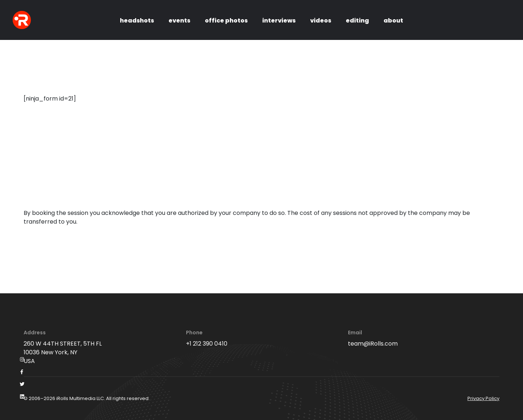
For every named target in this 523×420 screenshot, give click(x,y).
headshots (137, 21)
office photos (226, 21)
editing (357, 21)
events (179, 21)
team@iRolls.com (373, 344)
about (393, 21)
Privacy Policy (483, 398)
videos (321, 21)
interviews (279, 21)
